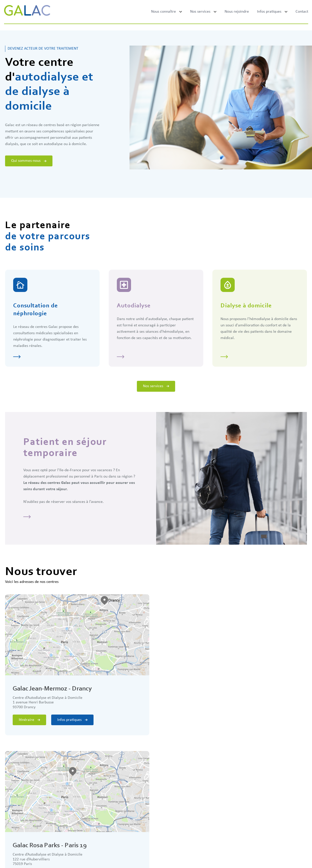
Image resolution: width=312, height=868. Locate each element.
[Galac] (27, 12)
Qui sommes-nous (29, 161)
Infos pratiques (269, 12)
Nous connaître (163, 12)
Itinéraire (29, 720)
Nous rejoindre (237, 12)
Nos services (200, 12)
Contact (302, 12)
